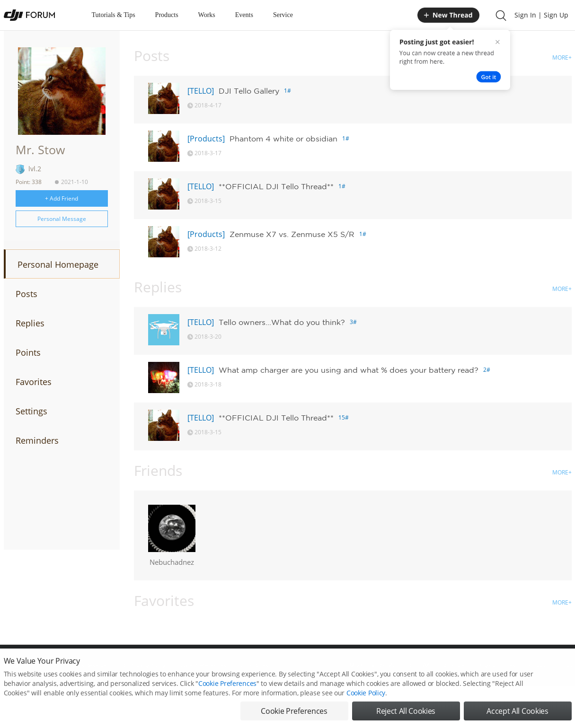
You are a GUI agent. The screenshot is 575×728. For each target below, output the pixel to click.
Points (28, 352)
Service (283, 15)
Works (207, 15)
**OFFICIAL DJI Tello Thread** (276, 186)
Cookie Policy (366, 710)
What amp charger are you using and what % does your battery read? (349, 370)
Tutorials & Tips (114, 15)
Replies (30, 323)
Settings (31, 411)
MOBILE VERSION (372, 665)
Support (539, 665)
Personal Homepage (58, 264)
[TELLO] (201, 91)
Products (167, 15)
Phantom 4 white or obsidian (283, 139)
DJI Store (453, 665)
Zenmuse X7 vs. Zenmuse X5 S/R (292, 234)
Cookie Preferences (200, 665)
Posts (27, 294)
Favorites (34, 382)
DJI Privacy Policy (143, 665)
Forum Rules (252, 665)
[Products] (206, 139)
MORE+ (562, 57)
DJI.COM (418, 665)
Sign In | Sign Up (541, 15)
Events (244, 15)
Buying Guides (496, 665)
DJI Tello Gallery (249, 91)
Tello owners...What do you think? (282, 322)
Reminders (37, 440)
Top (567, 665)
